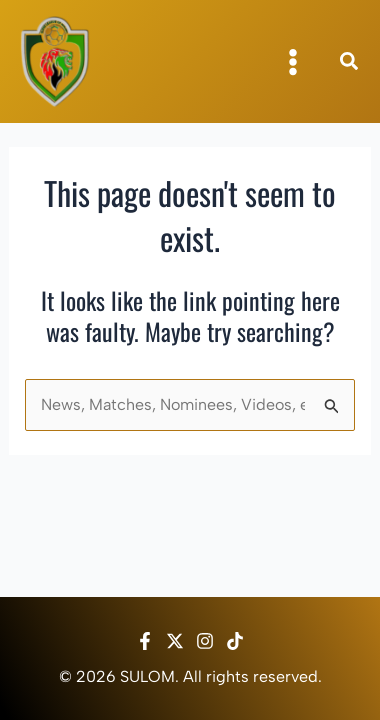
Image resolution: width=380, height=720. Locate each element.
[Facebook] (145, 641)
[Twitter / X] (175, 641)
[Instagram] (205, 641)
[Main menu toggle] (293, 62)
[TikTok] (235, 641)
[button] (350, 64)
